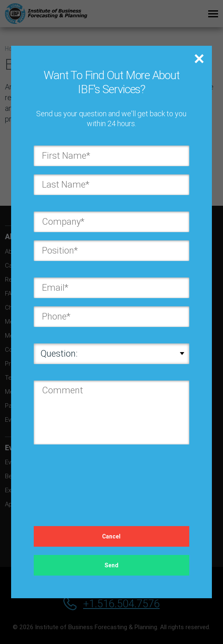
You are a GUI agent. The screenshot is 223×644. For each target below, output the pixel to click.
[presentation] (96, 477)
